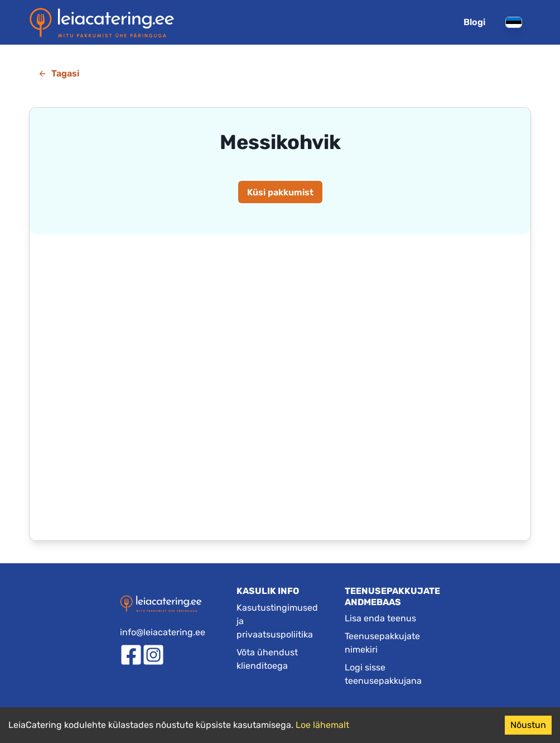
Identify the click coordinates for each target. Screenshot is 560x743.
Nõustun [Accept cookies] (528, 725)
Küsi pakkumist (280, 192)
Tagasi (59, 73)
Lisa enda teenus (380, 618)
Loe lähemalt (322, 725)
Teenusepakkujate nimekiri (382, 643)
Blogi (474, 22)
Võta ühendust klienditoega (267, 659)
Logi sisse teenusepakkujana (383, 674)
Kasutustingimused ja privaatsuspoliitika (277, 621)
